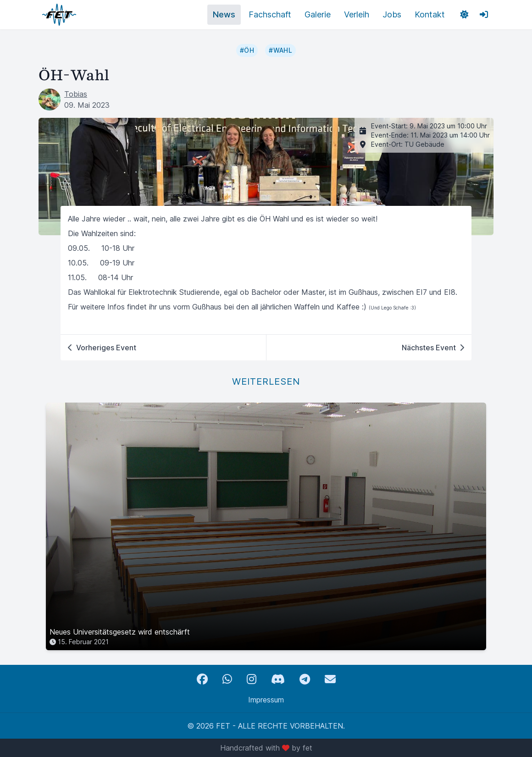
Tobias (76, 94)
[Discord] (278, 679)
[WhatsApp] (227, 679)
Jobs (392, 14)
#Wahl (280, 50)
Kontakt (430, 14)
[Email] (330, 679)
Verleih (357, 14)
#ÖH (247, 50)
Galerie (318, 14)
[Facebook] (202, 679)
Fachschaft (270, 14)
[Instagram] (252, 679)
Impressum (266, 700)
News (224, 14)
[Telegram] (305, 679)
